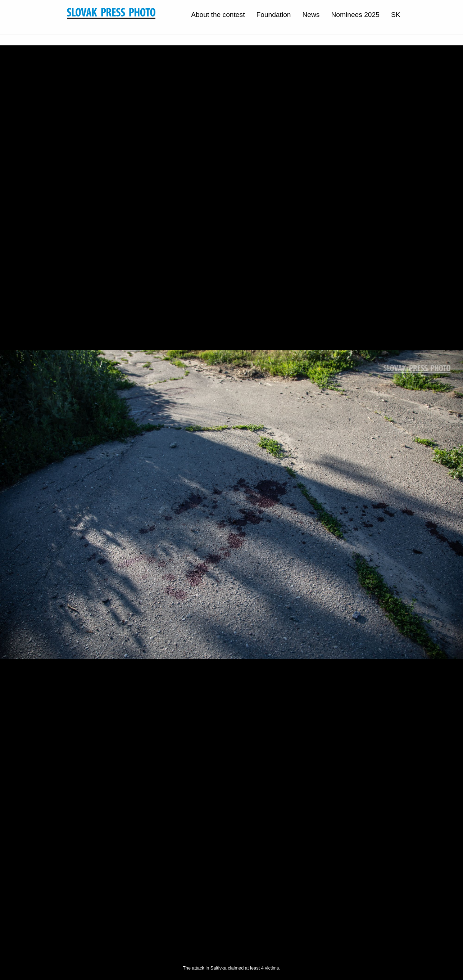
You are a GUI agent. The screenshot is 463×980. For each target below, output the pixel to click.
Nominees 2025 (355, 15)
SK (396, 15)
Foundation (273, 15)
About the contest (218, 15)
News (311, 15)
